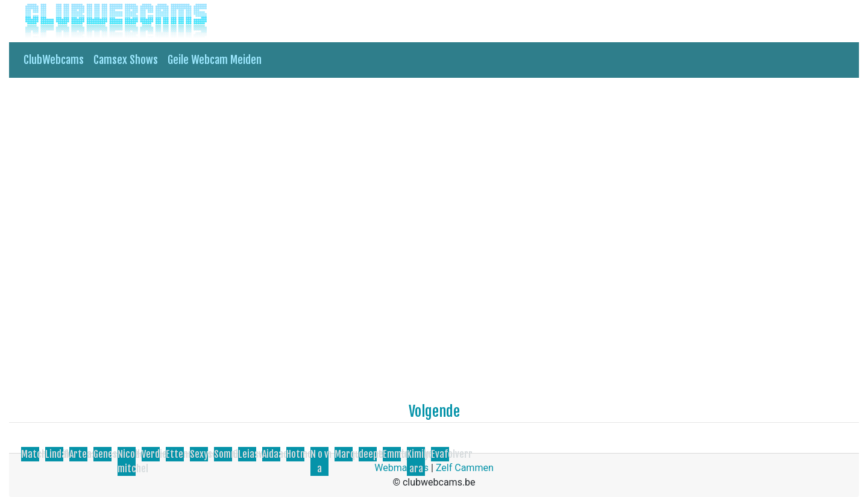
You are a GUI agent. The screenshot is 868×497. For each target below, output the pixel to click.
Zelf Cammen (465, 468)
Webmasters (401, 468)
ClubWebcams (54, 60)
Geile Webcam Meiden (215, 60)
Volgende (434, 411)
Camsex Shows (126, 60)
